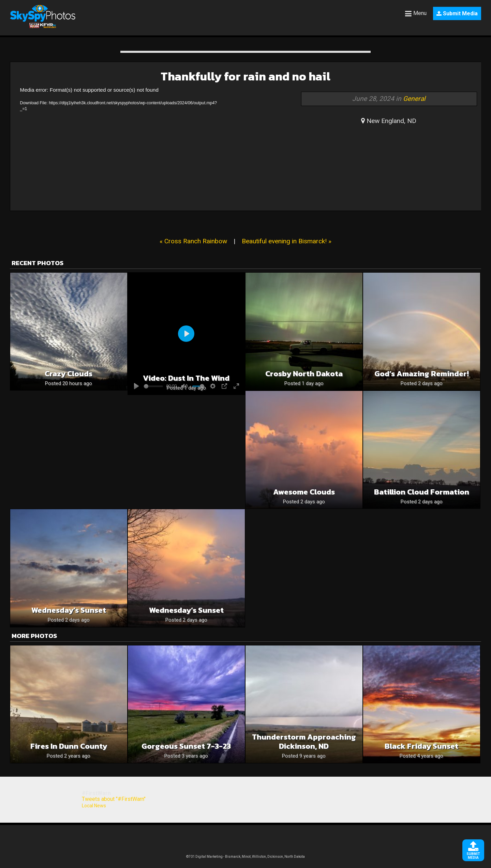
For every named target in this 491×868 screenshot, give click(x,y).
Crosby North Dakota (304, 374)
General (414, 99)
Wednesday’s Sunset (69, 610)
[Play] (186, 334)
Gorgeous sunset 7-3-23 (186, 746)
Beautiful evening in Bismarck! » (287, 241)
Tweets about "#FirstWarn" (114, 799)
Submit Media (457, 13)
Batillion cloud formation (422, 492)
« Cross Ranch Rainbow (193, 241)
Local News (94, 806)
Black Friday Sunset (421, 746)
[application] (121, 146)
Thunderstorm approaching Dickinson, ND (304, 742)
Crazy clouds (69, 374)
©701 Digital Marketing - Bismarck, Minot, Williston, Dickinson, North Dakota (245, 857)
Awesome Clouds (304, 492)
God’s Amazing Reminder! (422, 374)
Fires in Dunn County (69, 746)
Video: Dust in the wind (186, 378)
